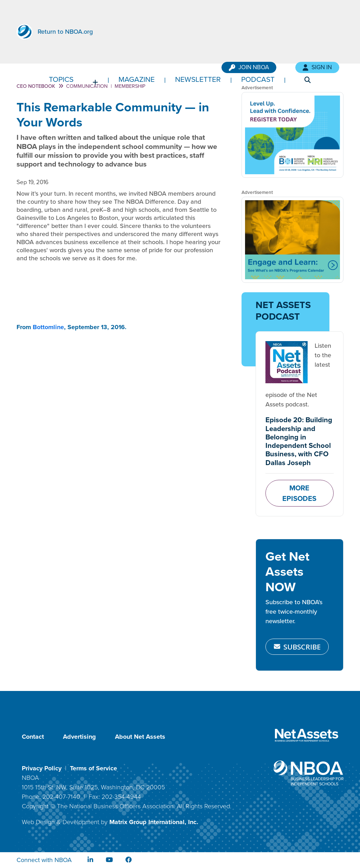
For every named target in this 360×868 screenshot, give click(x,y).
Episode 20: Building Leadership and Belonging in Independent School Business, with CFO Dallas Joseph (299, 441)
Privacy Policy (42, 768)
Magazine (137, 79)
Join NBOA (249, 67)
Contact (33, 737)
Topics (61, 79)
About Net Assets (140, 737)
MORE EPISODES (299, 493)
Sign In (317, 67)
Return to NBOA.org (65, 32)
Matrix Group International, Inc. (154, 822)
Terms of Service (94, 768)
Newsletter (198, 79)
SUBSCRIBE (297, 647)
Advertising (79, 737)
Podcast (258, 79)
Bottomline (48, 327)
